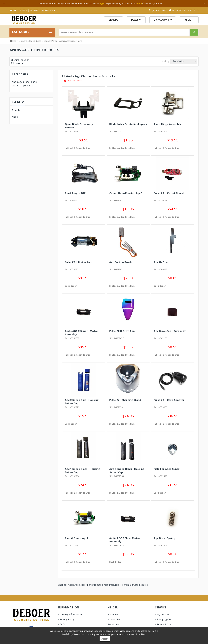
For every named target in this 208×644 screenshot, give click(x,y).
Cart (189, 20)
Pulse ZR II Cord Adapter (169, 400)
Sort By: (166, 61)
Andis (15, 117)
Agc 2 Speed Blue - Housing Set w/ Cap (82, 402)
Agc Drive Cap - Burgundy (170, 331)
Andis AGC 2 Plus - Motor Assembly (125, 540)
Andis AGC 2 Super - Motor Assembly (81, 333)
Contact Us (114, 619)
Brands (113, 20)
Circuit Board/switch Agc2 (126, 193)
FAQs (63, 624)
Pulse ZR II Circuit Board (169, 193)
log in (102, 3)
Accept (105, 639)
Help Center (177, 10)
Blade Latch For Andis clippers (128, 124)
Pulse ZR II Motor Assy (79, 262)
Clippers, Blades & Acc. (30, 41)
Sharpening (48, 10)
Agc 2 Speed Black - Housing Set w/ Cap (127, 470)
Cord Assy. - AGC (75, 193)
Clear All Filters (73, 81)
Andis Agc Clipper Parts (71, 41)
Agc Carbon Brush (120, 262)
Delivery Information (71, 614)
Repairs (34, 10)
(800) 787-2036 (158, 10)
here (139, 3)
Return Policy (164, 624)
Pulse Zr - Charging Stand (125, 400)
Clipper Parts (50, 41)
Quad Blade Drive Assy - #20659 (80, 126)
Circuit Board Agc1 (77, 538)
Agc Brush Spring (164, 538)
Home (13, 10)
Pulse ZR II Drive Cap (122, 331)
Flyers (23, 10)
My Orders (114, 624)
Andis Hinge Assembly (167, 124)
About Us (193, 10)
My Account (163, 20)
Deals (136, 20)
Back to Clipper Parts (22, 85)
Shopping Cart (164, 619)
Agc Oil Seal (161, 262)
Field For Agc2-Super (167, 469)
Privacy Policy (67, 619)
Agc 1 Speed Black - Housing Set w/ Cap (82, 470)
